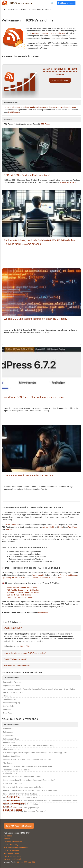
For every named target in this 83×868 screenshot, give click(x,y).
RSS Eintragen (14, 112)
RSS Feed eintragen (66, 3)
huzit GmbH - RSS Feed (13, 784)
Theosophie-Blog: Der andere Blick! (17, 770)
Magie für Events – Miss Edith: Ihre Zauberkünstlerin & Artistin (27, 760)
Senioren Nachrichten (12, 756)
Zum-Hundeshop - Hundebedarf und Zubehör (21, 804)
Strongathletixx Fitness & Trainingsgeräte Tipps (21, 808)
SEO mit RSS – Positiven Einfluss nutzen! (27, 175)
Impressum (8, 836)
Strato (61, 527)
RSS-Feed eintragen (60, 80)
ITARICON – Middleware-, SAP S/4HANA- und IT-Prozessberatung (29, 746)
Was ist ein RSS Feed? (13, 856)
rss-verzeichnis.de (12, 525)
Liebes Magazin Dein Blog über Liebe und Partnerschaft (25, 811)
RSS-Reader (46, 124)
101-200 (24, 862)
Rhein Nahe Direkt (10, 773)
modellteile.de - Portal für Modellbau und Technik (22, 777)
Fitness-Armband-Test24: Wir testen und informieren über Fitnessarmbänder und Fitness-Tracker (40, 801)
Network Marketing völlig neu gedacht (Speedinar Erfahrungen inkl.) (29, 780)
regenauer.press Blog (11, 686)
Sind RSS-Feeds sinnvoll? (15, 659)
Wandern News (9, 742)
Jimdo (46, 527)
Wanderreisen (9, 729)
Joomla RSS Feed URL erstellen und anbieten (29, 475)
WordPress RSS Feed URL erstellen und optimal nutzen (34, 397)
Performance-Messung (69, 575)
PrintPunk (7, 710)
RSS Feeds (8, 9)
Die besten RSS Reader (13, 859)
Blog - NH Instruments (12, 749)
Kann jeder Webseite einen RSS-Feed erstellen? (25, 653)
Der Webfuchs (9, 706)
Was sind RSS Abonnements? (17, 665)
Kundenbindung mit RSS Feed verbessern (23, 592)
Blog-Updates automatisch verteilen (20, 597)
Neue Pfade (8, 713)
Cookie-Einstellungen (12, 845)
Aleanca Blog (8, 696)
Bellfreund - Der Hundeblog (14, 692)
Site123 (9, 529)
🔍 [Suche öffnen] (52, 3)
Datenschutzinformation (13, 842)
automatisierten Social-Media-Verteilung (46, 578)
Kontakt (7, 839)
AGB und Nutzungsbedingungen (16, 848)
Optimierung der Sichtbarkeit (13, 578)
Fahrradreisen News (11, 739)
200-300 (32, 862)
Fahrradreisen (9, 732)
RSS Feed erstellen (11, 853)
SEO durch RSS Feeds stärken (19, 595)
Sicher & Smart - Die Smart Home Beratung (20, 794)
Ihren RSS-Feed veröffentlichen (19, 826)
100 (18, 862)
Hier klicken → (44, 613)
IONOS (52, 527)
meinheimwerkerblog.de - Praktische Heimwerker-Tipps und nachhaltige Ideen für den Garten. (39, 689)
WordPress (73, 527)
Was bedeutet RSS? (13, 628)
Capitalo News (9, 735)
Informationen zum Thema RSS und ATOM (49, 33)
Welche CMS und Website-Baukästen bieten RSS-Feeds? (36, 319)
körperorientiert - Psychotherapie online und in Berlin (23, 787)
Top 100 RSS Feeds (11, 850)
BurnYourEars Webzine (12, 682)
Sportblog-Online (10, 699)
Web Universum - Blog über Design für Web (20, 797)
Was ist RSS (25, 646)
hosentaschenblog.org (12, 703)
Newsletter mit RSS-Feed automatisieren (22, 588)
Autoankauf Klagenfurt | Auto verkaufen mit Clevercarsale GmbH (28, 766)
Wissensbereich (38, 575)
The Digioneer (9, 763)
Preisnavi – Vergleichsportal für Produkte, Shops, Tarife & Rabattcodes (30, 790)
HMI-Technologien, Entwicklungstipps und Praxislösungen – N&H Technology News (35, 753)
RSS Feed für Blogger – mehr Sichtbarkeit (23, 590)
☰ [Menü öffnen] (79, 3)
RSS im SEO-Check (68, 182)
